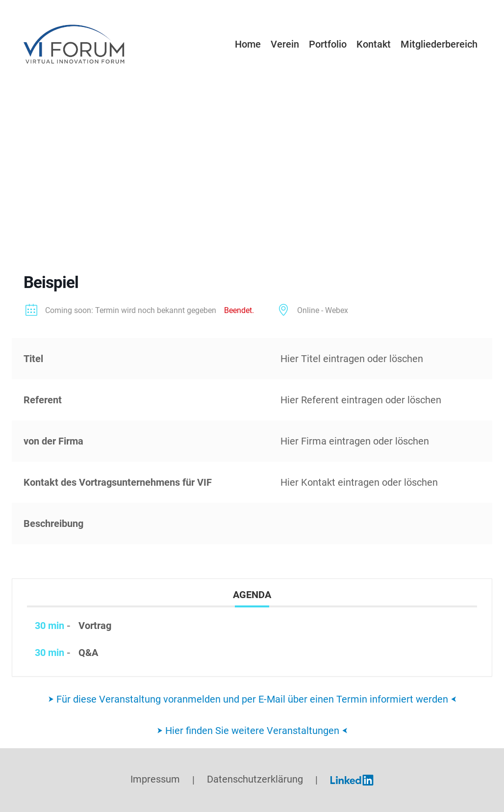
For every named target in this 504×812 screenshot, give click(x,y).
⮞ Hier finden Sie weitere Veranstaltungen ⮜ (252, 731)
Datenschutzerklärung (255, 780)
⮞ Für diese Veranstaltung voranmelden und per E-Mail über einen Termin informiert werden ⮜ (252, 699)
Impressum (155, 780)
